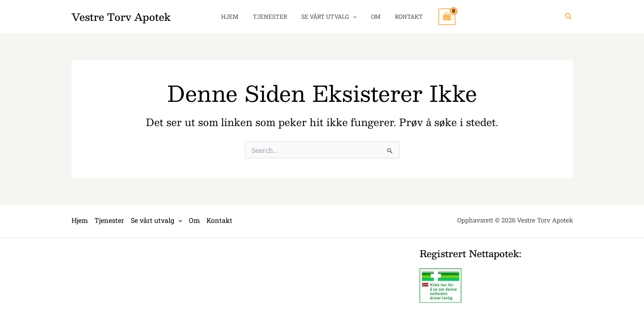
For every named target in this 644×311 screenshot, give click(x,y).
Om (373, 16)
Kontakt (404, 16)
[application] (353, 17)
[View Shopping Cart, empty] (441, 17)
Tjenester (272, 16)
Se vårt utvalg (329, 17)
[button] (569, 17)
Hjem (235, 16)
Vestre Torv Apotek (121, 17)
